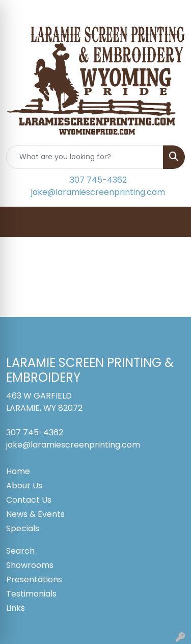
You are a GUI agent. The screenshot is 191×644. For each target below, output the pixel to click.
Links (16, 608)
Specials (23, 528)
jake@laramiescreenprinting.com (98, 192)
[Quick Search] (85, 157)
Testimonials (31, 594)
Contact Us (29, 500)
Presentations (34, 579)
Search (20, 551)
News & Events (35, 514)
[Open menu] (171, 221)
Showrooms (30, 565)
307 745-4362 (98, 180)
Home (18, 471)
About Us (24, 486)
